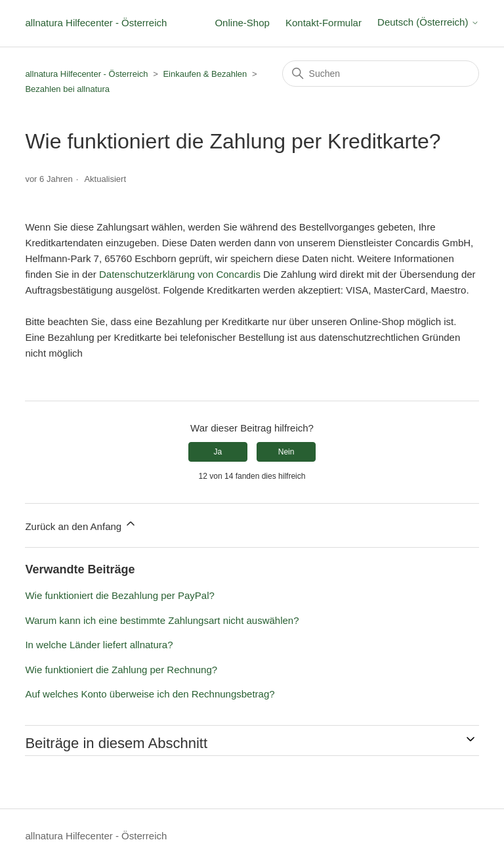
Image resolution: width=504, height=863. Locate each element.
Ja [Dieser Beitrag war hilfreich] (218, 452)
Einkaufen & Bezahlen (205, 74)
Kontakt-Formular (324, 23)
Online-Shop (242, 23)
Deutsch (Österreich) (428, 22)
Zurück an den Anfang (81, 524)
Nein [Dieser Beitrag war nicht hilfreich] (286, 452)
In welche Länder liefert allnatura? (99, 645)
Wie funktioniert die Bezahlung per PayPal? (120, 595)
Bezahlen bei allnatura (67, 89)
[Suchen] (381, 74)
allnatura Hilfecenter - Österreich (96, 23)
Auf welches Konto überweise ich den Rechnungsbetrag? (150, 694)
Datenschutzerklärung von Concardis (180, 274)
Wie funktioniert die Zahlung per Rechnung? (121, 670)
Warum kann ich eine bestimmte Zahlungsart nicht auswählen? (162, 620)
